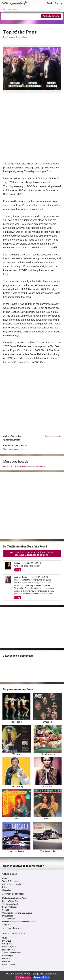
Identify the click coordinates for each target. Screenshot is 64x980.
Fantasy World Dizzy (11, 901)
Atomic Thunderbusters (12, 953)
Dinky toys (7, 941)
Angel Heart (7, 925)
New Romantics (9, 950)
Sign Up (59, 3)
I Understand (23, 977)
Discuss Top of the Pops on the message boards (25, 466)
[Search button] (60, 9)
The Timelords (48, 837)
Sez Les (6, 910)
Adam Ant (48, 772)
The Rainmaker (9, 919)
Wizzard (16, 740)
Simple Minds (8, 944)
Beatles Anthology (10, 907)
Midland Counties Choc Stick (14, 898)
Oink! (4, 938)
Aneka (16, 805)
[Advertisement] (32, 128)
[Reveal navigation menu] (6, 16)
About (5, 878)
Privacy (5, 887)
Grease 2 (6, 959)
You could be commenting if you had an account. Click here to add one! (32, 553)
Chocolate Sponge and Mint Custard (17, 913)
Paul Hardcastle (16, 837)
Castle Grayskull (9, 947)
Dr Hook (48, 708)
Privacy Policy (41, 977)
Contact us (7, 890)
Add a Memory (51, 16)
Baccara (48, 805)
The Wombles (48, 740)
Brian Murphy (8, 956)
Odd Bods (6, 962)
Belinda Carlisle (9, 964)
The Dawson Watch (10, 904)
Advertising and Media (12, 884)
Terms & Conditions (10, 881)
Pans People (16, 708)
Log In (50, 3)
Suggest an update (53, 436)
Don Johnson (8, 916)
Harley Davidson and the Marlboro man (18, 922)
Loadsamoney (16, 772)
